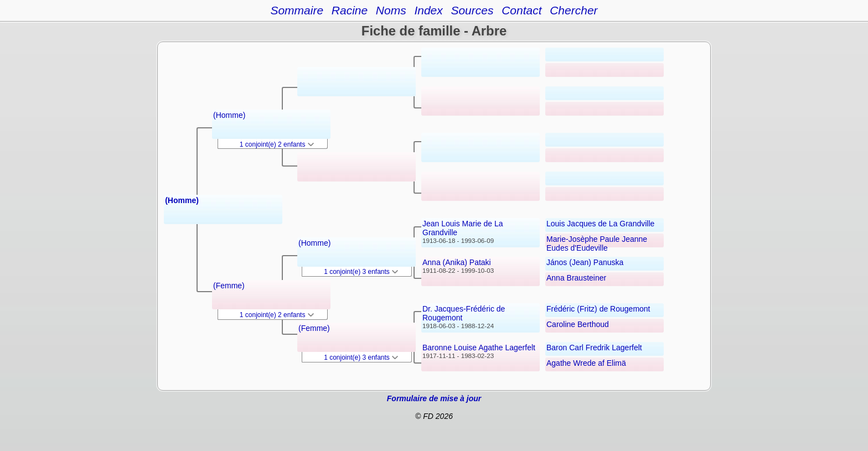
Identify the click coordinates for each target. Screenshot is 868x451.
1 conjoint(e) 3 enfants (361, 272)
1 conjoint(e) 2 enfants (277, 144)
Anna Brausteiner (576, 278)
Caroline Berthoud (578, 324)
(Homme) (182, 200)
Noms (391, 10)
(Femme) (229, 286)
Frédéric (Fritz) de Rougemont (598, 309)
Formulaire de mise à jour (434, 398)
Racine (350, 10)
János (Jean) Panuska (585, 262)
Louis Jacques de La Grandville (600, 224)
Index (428, 10)
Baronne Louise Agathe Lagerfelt (479, 348)
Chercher (573, 10)
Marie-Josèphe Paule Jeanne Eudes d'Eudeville (597, 243)
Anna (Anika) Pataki (457, 262)
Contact (521, 10)
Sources (472, 10)
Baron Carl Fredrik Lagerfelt (594, 348)
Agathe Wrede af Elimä (586, 363)
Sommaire (297, 10)
